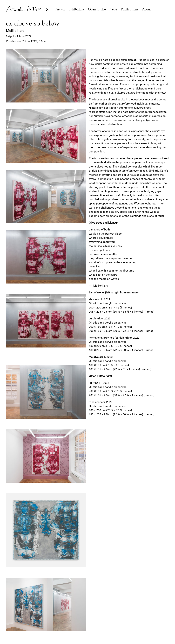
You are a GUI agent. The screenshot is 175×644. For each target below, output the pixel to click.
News (113, 10)
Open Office (97, 10)
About (147, 10)
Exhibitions (77, 10)
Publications (130, 10)
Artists (60, 10)
